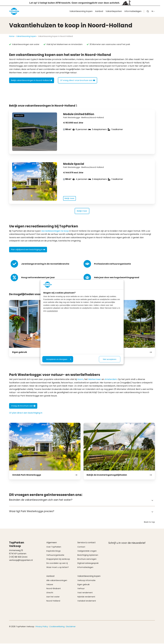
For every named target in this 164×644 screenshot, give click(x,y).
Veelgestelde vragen (87, 552)
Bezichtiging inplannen (88, 556)
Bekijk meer (82, 212)
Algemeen (52, 543)
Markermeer (95, 380)
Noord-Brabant (54, 589)
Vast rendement (85, 593)
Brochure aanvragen (87, 560)
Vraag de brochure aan (23, 406)
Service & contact (86, 543)
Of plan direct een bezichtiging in (26, 413)
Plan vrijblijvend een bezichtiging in (28, 250)
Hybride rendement (86, 597)
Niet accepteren (110, 359)
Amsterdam (111, 380)
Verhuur (81, 589)
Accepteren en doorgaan (59, 359)
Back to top (149, 523)
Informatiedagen (133, 11)
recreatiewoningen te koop (55, 231)
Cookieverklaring (57, 627)
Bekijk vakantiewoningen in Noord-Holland (32, 80)
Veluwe (50, 585)
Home (12, 36)
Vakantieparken (114, 11)
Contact (81, 547)
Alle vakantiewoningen (57, 581)
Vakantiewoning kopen (81, 11)
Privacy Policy (42, 627)
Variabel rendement (87, 601)
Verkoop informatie (86, 581)
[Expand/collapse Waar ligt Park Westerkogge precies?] (152, 512)
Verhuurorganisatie (55, 556)
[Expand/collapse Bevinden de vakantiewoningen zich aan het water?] (152, 501)
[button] (148, 11)
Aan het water (53, 597)
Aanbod (99, 11)
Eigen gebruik (83, 585)
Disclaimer (71, 627)
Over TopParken (54, 547)
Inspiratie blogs (53, 552)
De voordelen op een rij (57, 564)
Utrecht (50, 593)
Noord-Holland (53, 601)
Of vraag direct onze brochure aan (78, 80)
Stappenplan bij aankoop (58, 560)
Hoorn (80, 380)
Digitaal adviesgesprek (88, 564)
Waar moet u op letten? (58, 568)
